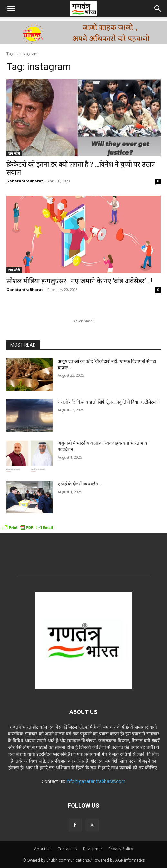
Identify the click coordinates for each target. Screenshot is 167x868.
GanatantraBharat (25, 181)
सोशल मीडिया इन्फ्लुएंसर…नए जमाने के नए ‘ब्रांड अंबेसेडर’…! (79, 281)
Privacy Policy (121, 849)
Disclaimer (93, 849)
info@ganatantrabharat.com (96, 781)
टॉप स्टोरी (14, 153)
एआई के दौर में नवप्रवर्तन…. (80, 484)
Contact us (67, 849)
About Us (43, 849)
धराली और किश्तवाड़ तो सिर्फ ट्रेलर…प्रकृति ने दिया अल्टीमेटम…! (109, 402)
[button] (11, 9)
